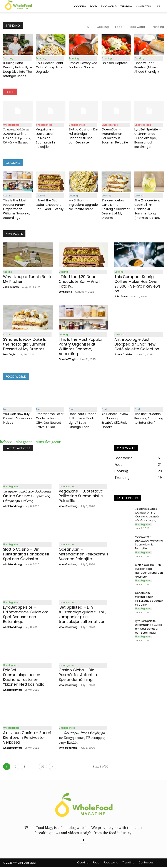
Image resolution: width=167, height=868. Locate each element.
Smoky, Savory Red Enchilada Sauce (83, 65)
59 (43, 767)
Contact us (144, 7)
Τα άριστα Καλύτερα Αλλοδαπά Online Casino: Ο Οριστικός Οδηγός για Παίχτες (17, 136)
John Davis (65, 292)
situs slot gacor (48, 442)
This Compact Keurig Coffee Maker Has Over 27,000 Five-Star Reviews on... (138, 284)
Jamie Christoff (124, 355)
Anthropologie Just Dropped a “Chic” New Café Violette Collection (137, 345)
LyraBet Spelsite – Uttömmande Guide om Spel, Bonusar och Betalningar (148, 138)
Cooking (80, 7)
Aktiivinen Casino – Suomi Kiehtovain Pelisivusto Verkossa (27, 738)
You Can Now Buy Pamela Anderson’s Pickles (18, 419)
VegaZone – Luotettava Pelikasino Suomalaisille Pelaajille (46, 138)
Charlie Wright (68, 360)
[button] (159, 7)
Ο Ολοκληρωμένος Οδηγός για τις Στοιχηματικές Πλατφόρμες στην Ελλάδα (82, 738)
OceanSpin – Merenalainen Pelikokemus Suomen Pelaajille (115, 136)
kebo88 (6, 442)
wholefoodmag (12, 507)
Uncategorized (11, 125)
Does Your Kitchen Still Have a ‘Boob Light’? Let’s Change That (83, 421)
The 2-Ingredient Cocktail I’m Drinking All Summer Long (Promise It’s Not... (148, 209)
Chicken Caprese (115, 63)
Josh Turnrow (11, 287)
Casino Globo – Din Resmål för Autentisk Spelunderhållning (78, 676)
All (89, 27)
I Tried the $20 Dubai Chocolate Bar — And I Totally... (51, 205)
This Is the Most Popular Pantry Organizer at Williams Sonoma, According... (16, 209)
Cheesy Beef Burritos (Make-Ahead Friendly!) (147, 68)
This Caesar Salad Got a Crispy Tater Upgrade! (50, 68)
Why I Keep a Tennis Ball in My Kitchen (28, 279)
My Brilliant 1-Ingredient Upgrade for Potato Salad (83, 205)
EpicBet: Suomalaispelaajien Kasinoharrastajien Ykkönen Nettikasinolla (24, 678)
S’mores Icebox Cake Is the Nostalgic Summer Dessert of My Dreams (116, 209)
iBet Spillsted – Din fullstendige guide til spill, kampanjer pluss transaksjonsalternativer (82, 615)
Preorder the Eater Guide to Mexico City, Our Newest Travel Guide (50, 421)
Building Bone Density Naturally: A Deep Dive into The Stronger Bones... (18, 70)
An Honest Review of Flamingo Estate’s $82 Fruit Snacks (115, 421)
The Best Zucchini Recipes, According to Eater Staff (149, 419)
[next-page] (52, 767)
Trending (126, 7)
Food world (108, 7)
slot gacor (24, 442)
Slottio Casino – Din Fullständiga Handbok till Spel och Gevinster (83, 136)
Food (93, 7)
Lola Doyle (9, 355)
